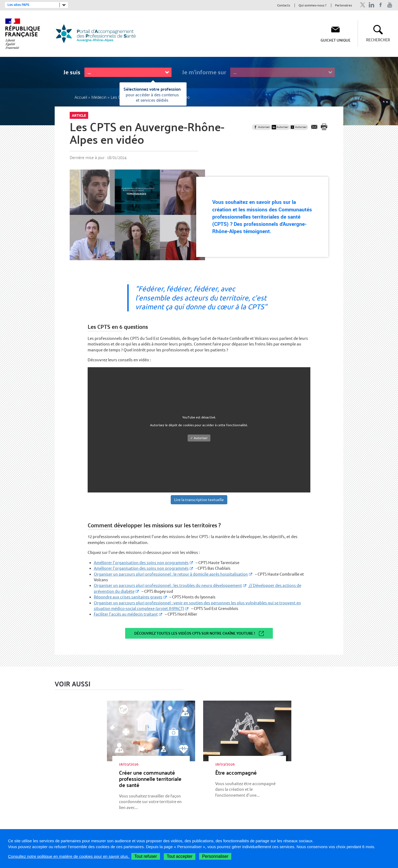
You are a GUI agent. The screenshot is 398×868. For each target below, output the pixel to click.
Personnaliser (215, 856)
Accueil (81, 97)
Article (79, 115)
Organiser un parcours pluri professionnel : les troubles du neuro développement (168, 585)
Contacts (284, 5)
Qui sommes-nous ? (313, 5)
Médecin (99, 97)
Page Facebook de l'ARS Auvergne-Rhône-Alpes (381, 5)
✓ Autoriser (199, 438)
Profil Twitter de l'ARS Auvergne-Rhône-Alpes (362, 5)
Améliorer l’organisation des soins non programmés (141, 563)
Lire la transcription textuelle (199, 500)
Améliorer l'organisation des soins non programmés (141, 568)
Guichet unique (336, 40)
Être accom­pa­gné (236, 773)
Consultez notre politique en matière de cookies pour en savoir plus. (69, 856)
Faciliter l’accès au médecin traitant (126, 614)
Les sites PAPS (18, 5)
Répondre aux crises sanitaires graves (128, 597)
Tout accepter (180, 856)
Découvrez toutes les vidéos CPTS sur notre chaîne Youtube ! (195, 633)
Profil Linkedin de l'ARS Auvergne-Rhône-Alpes (372, 5)
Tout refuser (146, 856)
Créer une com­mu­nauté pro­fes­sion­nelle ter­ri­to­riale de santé (150, 779)
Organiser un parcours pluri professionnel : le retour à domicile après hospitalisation (171, 574)
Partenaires (343, 5)
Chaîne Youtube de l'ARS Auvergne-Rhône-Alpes (390, 5)
